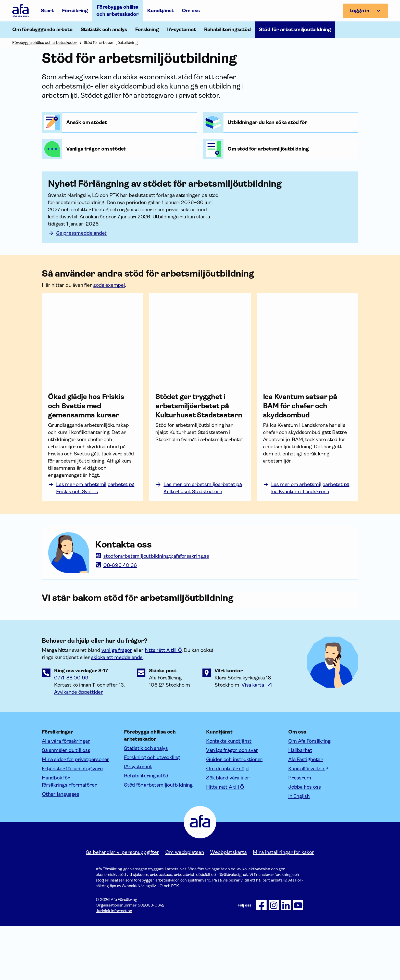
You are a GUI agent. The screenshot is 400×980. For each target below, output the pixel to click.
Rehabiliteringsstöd (146, 830)
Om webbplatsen (185, 906)
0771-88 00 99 (71, 732)
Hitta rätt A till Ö (225, 841)
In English (299, 850)
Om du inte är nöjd (227, 823)
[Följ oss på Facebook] (261, 959)
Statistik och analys (146, 802)
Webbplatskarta (228, 906)
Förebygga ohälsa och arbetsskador (118, 11)
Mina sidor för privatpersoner (76, 814)
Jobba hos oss (304, 841)
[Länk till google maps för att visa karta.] (257, 739)
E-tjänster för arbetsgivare (72, 823)
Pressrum (300, 832)
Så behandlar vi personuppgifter (123, 906)
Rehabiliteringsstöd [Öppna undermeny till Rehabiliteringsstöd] (227, 29)
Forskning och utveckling (152, 811)
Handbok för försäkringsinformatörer (69, 835)
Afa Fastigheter (305, 814)
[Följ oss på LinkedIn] (286, 959)
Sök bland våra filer (228, 832)
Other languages (61, 848)
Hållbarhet (300, 804)
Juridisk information (114, 965)
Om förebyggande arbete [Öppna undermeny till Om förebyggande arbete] (42, 29)
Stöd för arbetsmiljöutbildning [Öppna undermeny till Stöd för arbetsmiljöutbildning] (295, 29)
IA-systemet (138, 821)
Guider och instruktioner (234, 814)
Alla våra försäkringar (66, 795)
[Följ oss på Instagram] (274, 959)
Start (47, 11)
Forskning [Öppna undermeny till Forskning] (147, 29)
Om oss (191, 11)
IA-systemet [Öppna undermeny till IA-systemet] (182, 29)
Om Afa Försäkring (309, 795)
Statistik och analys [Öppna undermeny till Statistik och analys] (104, 29)
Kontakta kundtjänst (229, 795)
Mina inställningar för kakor (283, 906)
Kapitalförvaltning (308, 823)
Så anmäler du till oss (66, 804)
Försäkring (75, 11)
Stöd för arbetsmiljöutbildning (158, 839)
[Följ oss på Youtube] (298, 959)
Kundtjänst (160, 11)
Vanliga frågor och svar (232, 804)
